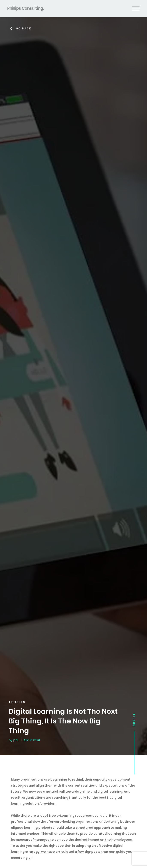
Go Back (26, 29)
